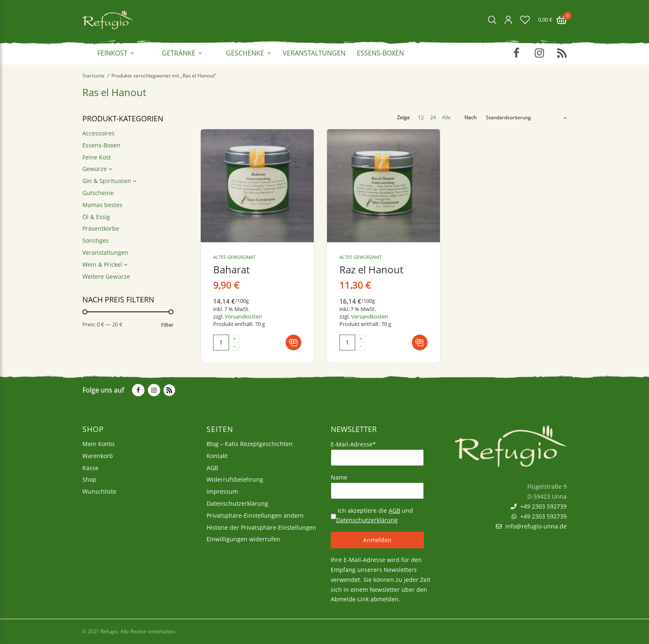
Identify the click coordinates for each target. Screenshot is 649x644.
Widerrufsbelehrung (235, 480)
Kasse (90, 468)
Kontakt (217, 456)
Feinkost (112, 53)
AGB (212, 468)
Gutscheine (98, 193)
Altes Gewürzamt (234, 257)
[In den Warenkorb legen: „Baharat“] (293, 343)
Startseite (94, 76)
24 (433, 118)
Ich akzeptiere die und (375, 515)
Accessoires (99, 133)
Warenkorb (98, 456)
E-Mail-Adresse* (353, 444)
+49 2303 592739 (539, 507)
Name (339, 477)
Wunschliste (99, 492)
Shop (89, 480)
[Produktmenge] (221, 343)
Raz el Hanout (371, 269)
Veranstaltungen (314, 53)
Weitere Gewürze (106, 276)
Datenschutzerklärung (237, 503)
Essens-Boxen (380, 53)
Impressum (222, 492)
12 (421, 118)
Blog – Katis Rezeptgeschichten (250, 444)
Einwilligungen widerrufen (243, 539)
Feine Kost (97, 157)
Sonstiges (96, 240)
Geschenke (245, 53)
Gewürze (95, 169)
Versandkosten (243, 316)
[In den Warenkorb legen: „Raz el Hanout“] (420, 343)
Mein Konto (98, 444)
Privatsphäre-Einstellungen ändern (255, 515)
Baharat (231, 269)
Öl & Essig (96, 217)
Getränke (179, 53)
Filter (167, 325)
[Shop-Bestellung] (526, 118)
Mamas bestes (102, 205)
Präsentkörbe (101, 228)
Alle (446, 118)
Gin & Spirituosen (107, 181)
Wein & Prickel (102, 264)
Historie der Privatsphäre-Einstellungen (261, 527)
